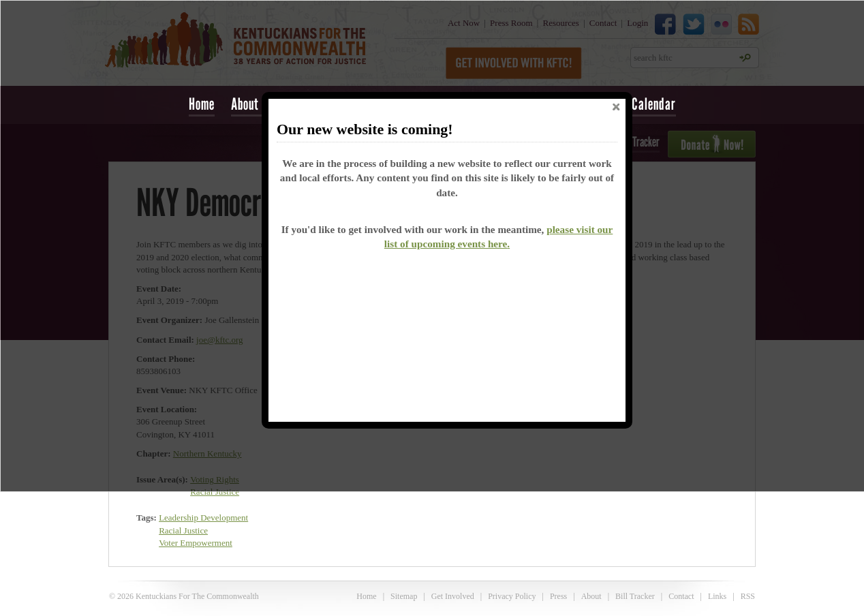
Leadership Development (203, 518)
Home (202, 104)
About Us (253, 104)
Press (558, 596)
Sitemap (404, 596)
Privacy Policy (512, 596)
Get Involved (453, 596)
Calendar (654, 104)
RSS (748, 596)
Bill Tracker (635, 596)
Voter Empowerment (196, 543)
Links (717, 596)
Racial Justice (183, 530)
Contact (681, 596)
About (591, 596)
